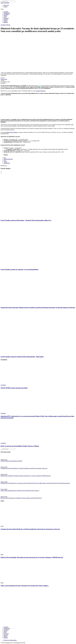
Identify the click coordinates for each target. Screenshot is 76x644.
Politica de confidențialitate (10, 640)
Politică (5, 16)
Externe (5, 21)
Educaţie (6, 20)
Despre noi (6, 5)
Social (5, 17)
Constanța (6, 12)
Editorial (6, 22)
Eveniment (6, 18)
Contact (5, 7)
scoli (5, 160)
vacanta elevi (7, 163)
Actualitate (6, 14)
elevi (5, 158)
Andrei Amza (4, 79)
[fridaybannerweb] (38, 117)
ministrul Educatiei (8, 159)
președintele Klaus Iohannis (11, 132)
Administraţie (7, 13)
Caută (2, 9)
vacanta (5, 162)
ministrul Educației (41, 91)
